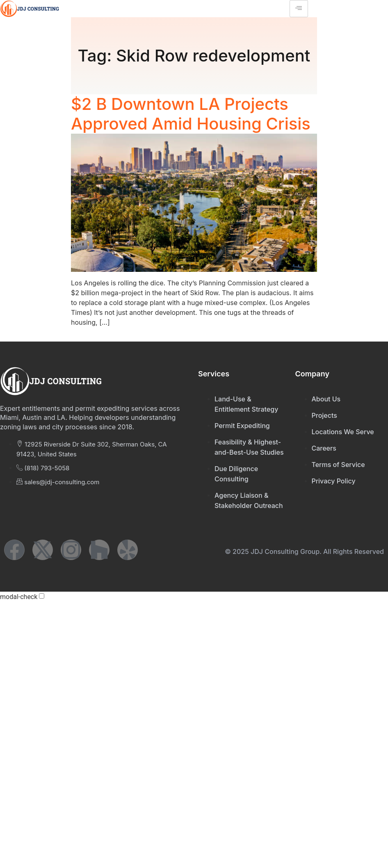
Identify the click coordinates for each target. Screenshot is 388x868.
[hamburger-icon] (299, 9)
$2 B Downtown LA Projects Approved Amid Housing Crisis (191, 114)
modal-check (19, 597)
